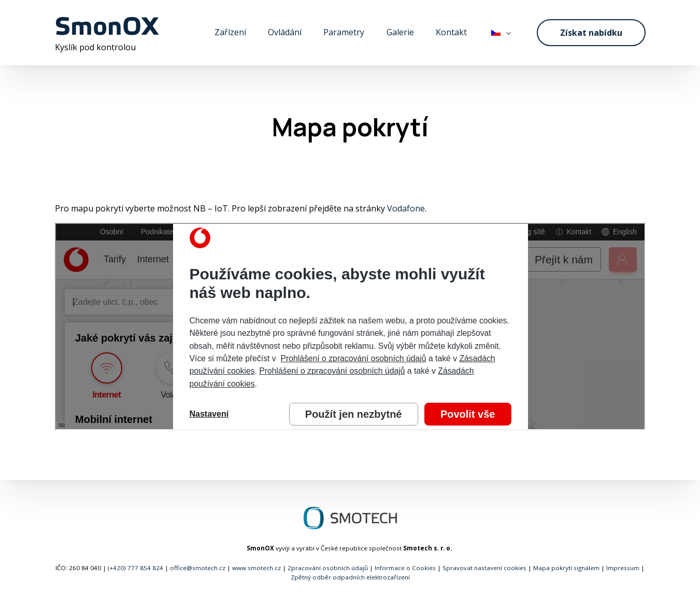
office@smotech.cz (198, 568)
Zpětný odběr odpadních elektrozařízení (350, 577)
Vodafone (406, 208)
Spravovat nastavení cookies (484, 568)
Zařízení (230, 32)
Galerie (400, 32)
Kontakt (451, 32)
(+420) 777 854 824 (135, 568)
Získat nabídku (591, 33)
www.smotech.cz (256, 568)
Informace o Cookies (405, 568)
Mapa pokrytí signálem (566, 568)
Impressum (623, 568)
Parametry (344, 32)
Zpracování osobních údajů (328, 568)
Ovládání (285, 32)
